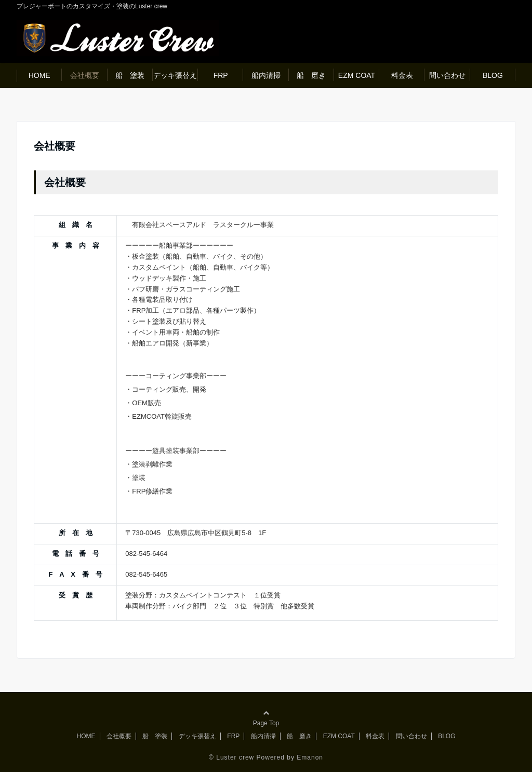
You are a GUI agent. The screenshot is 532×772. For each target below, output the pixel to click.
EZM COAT (357, 75)
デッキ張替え (175, 75)
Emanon (310, 757)
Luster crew (235, 757)
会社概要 (85, 75)
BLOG (493, 75)
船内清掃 (266, 75)
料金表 (402, 75)
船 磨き (311, 75)
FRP (221, 75)
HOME (39, 75)
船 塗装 (130, 75)
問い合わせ (447, 75)
